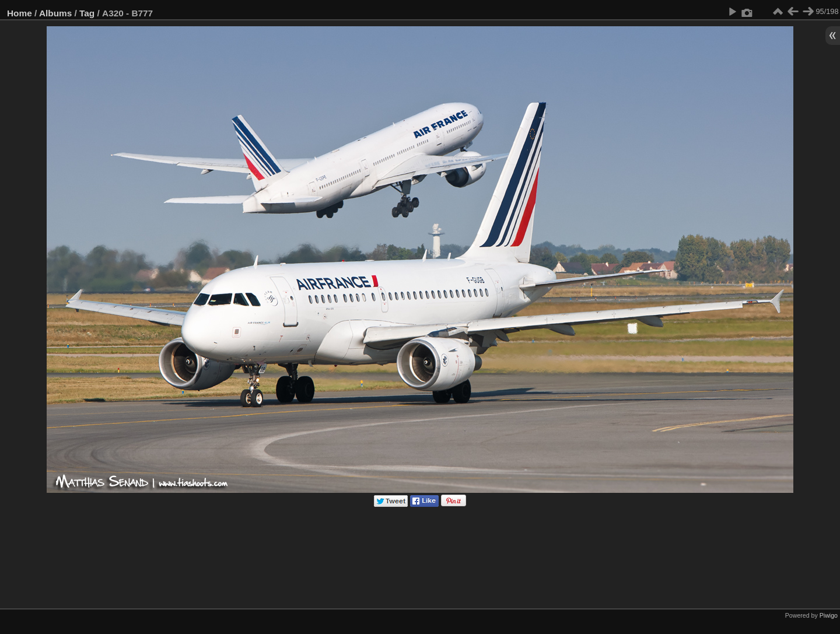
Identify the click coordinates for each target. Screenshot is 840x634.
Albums (55, 13)
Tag (87, 13)
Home (20, 13)
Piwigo (829, 615)
